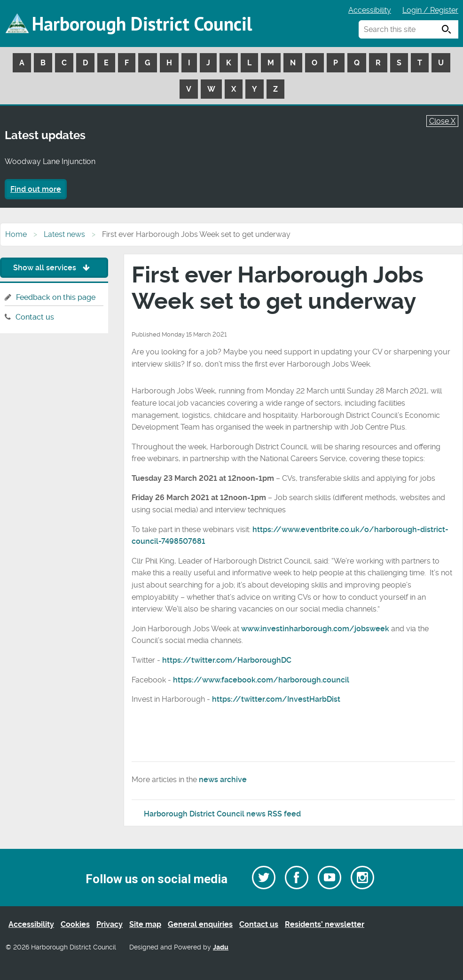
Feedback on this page (56, 297)
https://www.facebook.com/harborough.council (261, 680)
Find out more (36, 189)
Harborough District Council (142, 24)
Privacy (110, 924)
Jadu (221, 947)
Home (16, 234)
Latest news (64, 234)
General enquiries (200, 924)
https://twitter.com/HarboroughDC (227, 660)
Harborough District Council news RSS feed (222, 814)
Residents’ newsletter (325, 924)
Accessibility (370, 10)
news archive (223, 780)
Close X (442, 121)
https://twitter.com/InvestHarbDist (276, 699)
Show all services (54, 268)
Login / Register (430, 10)
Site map (145, 924)
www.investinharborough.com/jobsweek (315, 629)
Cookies (75, 924)
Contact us (35, 317)
